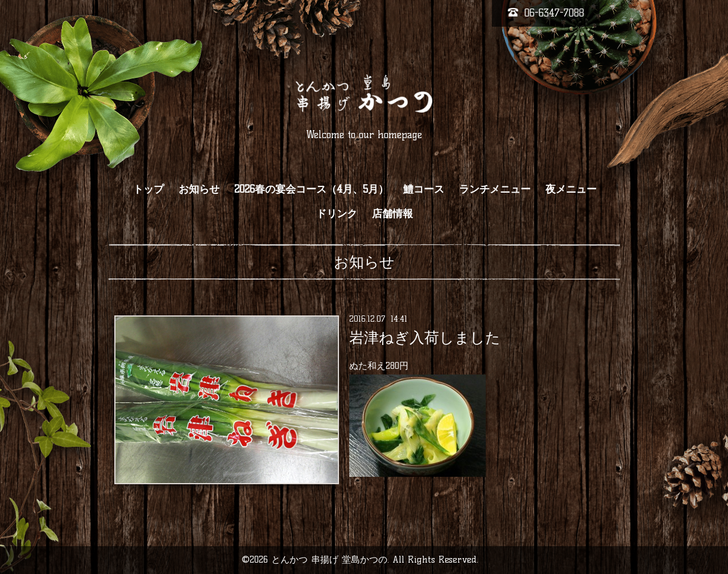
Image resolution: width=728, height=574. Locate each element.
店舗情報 (392, 214)
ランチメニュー (495, 189)
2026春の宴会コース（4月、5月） (311, 189)
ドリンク (337, 214)
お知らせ (199, 189)
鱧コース (424, 189)
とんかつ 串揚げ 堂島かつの (329, 560)
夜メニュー (571, 189)
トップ (148, 189)
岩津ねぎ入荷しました (425, 338)
